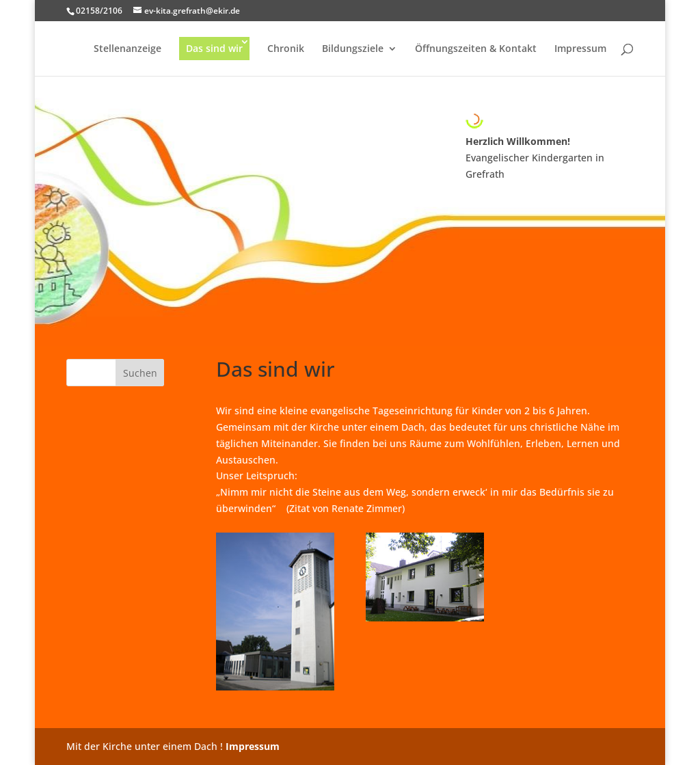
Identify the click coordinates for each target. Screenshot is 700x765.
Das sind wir (214, 48)
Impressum (580, 49)
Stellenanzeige (127, 49)
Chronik (286, 49)
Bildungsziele (353, 49)
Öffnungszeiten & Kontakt (476, 49)
